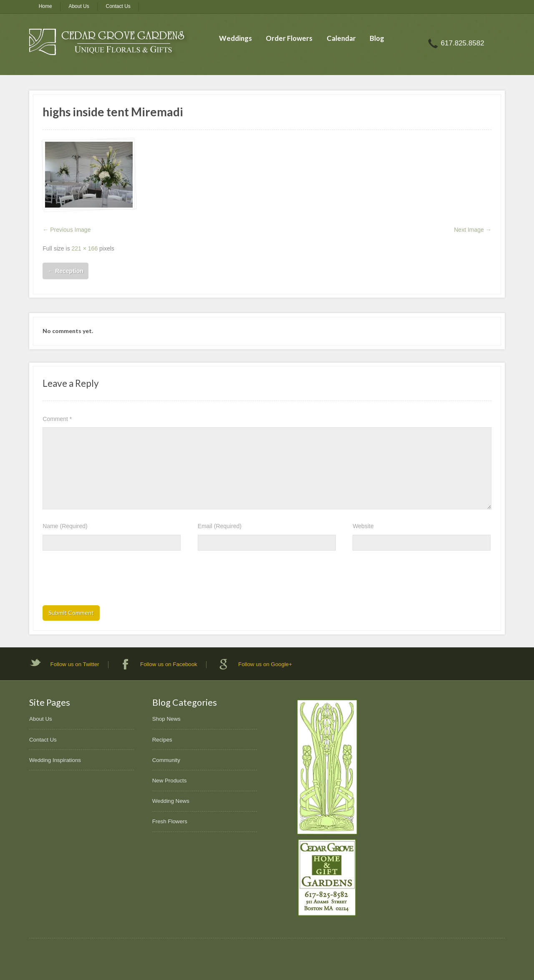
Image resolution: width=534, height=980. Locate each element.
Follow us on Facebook (169, 664)
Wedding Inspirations (55, 760)
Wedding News (171, 801)
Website (363, 526)
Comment (57, 419)
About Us (79, 6)
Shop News (166, 719)
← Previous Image (67, 230)
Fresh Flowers (170, 821)
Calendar (341, 38)
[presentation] (106, 581)
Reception (65, 271)
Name (65, 526)
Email (220, 526)
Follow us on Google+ (265, 664)
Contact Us (118, 6)
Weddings (236, 38)
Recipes (162, 740)
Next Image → (472, 230)
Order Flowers (289, 38)
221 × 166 (85, 248)
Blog (377, 38)
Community (166, 760)
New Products (170, 781)
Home (45, 6)
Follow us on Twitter (75, 664)
